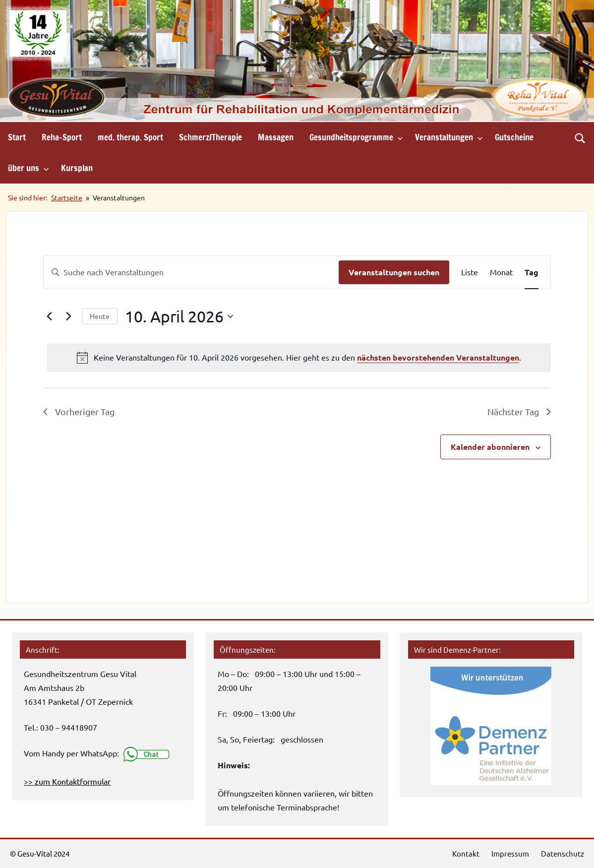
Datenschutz (563, 853)
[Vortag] (49, 316)
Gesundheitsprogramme (356, 137)
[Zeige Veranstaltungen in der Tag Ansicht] (532, 272)
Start (17, 137)
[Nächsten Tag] (68, 316)
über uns (29, 168)
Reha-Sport (62, 137)
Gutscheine (514, 137)
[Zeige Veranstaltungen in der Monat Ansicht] (501, 272)
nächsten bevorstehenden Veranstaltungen (438, 357)
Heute (100, 316)
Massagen (276, 137)
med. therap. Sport (130, 137)
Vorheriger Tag (79, 411)
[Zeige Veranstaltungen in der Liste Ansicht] (470, 272)
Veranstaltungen (449, 137)
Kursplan (77, 168)
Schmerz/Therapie (210, 137)
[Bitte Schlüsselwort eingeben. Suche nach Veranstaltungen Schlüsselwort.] (191, 272)
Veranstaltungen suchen (394, 272)
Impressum (510, 853)
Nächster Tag (519, 411)
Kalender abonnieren (490, 447)
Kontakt (466, 853)
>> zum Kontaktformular (67, 781)
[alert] (299, 358)
